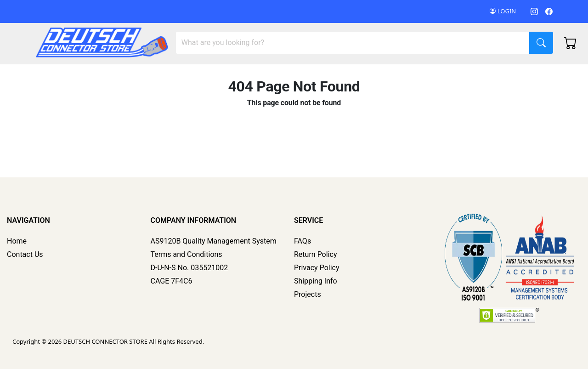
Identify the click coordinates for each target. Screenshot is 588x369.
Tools (273, 75)
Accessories (319, 75)
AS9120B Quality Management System (214, 241)
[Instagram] (534, 11)
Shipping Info (316, 281)
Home (17, 241)
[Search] (353, 43)
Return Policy (315, 254)
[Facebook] (549, 11)
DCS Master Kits (62, 75)
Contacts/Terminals (215, 75)
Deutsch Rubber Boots (467, 75)
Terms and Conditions (187, 254)
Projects (308, 294)
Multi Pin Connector (133, 75)
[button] (472, 75)
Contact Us (25, 254)
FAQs (302, 241)
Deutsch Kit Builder (388, 75)
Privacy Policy (317, 268)
